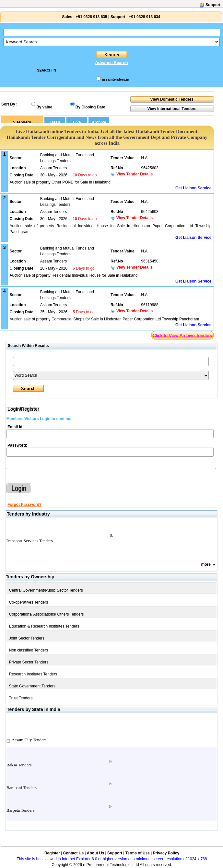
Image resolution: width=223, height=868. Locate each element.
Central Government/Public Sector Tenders (46, 590)
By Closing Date (90, 107)
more (206, 564)
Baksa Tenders (19, 765)
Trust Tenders (21, 698)
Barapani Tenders (22, 788)
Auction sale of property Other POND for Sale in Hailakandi (61, 182)
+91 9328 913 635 (91, 17)
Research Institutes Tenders (33, 674)
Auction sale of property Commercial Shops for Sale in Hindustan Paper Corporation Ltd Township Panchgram (105, 319)
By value (44, 107)
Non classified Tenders (29, 650)
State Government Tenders (32, 686)
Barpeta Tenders (21, 810)
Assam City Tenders (29, 740)
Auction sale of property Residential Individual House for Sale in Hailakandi (74, 275)
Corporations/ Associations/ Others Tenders (47, 614)
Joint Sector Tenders (27, 638)
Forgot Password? (24, 505)
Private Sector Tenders (29, 662)
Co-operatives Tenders (29, 602)
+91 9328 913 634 (144, 17)
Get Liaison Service (193, 188)
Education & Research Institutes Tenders (44, 626)
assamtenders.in (115, 79)
